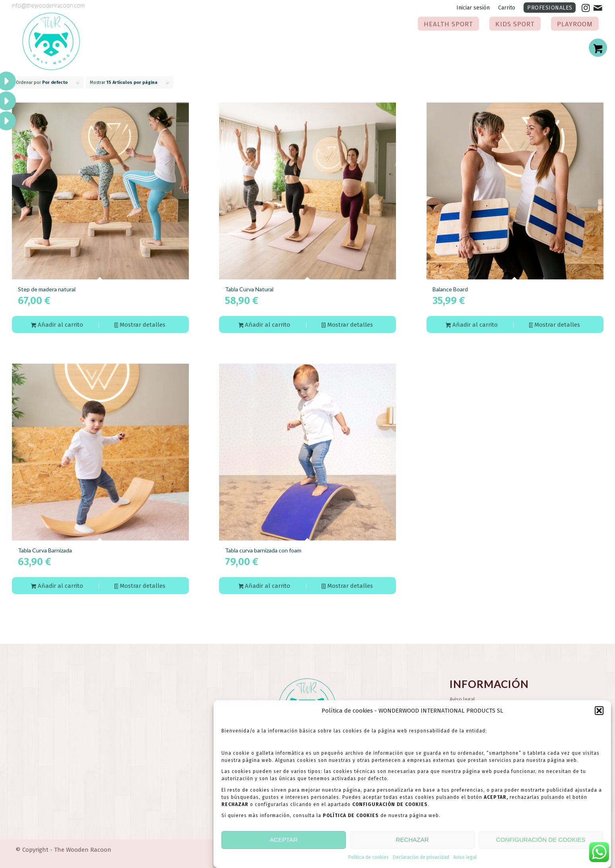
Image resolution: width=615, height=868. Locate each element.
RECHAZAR (412, 843)
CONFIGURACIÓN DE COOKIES (541, 843)
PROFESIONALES (550, 8)
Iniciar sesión (473, 8)
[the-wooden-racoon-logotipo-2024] (51, 42)
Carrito (507, 8)
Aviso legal (465, 860)
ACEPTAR (284, 843)
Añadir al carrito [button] (57, 325)
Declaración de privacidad (421, 860)
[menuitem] (473, 8)
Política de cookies (369, 860)
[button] (599, 714)
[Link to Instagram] (586, 8)
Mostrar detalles (140, 325)
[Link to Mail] (598, 8)
